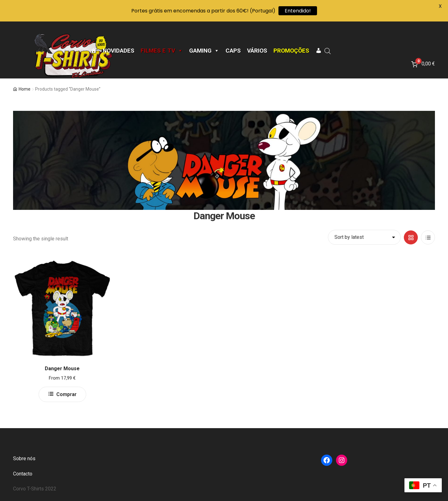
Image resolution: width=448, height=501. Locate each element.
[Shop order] (364, 237)
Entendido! (298, 11)
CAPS (233, 51)
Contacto (23, 474)
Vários (257, 51)
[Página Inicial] (93, 51)
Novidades (119, 51)
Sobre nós (24, 458)
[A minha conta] (318, 51)
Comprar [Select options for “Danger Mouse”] (66, 394)
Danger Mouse (62, 369)
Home (25, 89)
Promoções (291, 51)
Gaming (204, 51)
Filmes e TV (162, 51)
